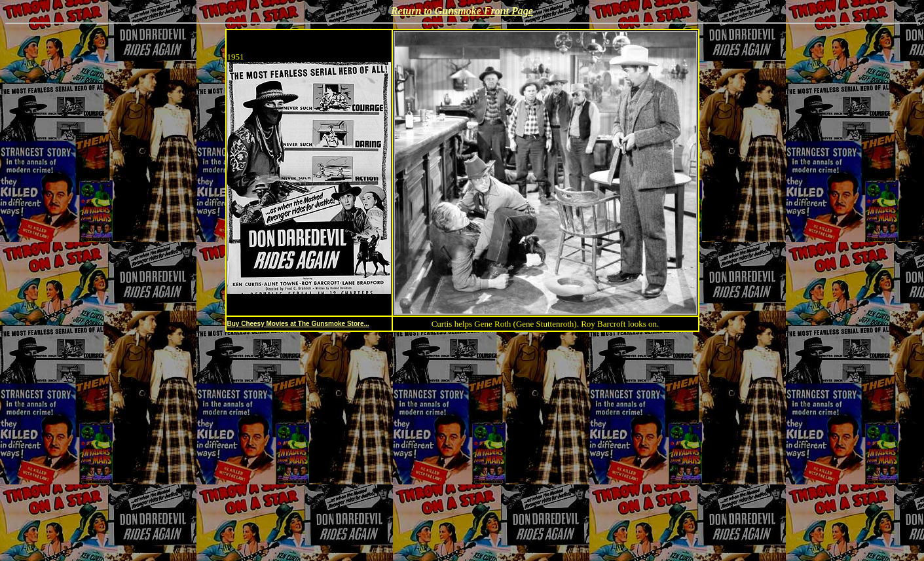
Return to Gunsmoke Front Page (462, 11)
